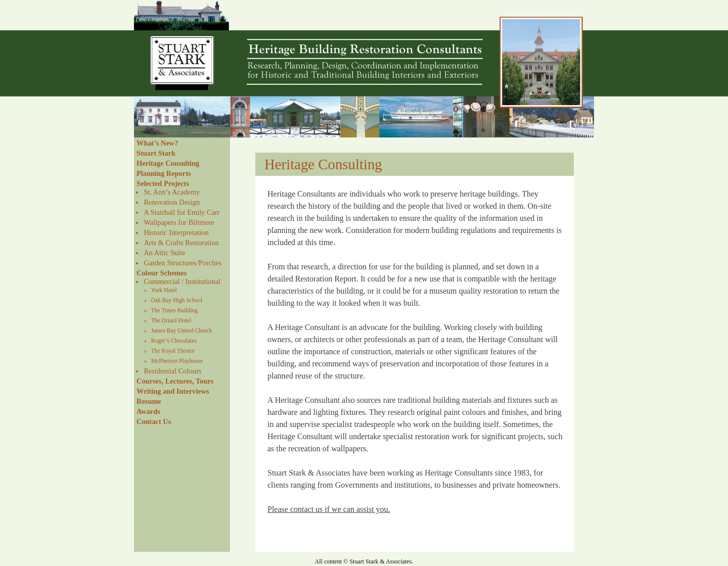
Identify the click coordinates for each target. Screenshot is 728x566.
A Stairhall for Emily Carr (181, 212)
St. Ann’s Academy (172, 192)
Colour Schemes (162, 273)
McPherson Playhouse (177, 361)
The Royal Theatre (173, 351)
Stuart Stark (156, 153)
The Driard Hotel (171, 320)
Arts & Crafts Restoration (181, 243)
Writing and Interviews (173, 391)
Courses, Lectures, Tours (175, 381)
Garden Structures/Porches (183, 263)
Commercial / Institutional (182, 281)
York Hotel (164, 290)
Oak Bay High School (177, 300)
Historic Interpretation (176, 232)
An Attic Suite (164, 253)
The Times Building (174, 310)
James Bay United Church (182, 331)
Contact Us (154, 421)
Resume (149, 401)
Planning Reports (164, 173)
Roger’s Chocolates (174, 341)
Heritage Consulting (168, 163)
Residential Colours (172, 371)
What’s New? (157, 143)
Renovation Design (172, 202)
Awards (148, 411)
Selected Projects (163, 183)
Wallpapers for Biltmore (179, 222)
